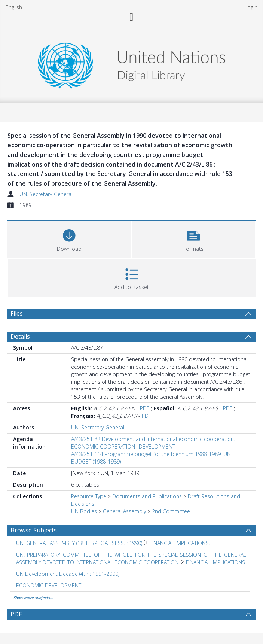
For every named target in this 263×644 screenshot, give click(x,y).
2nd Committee (171, 511)
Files (17, 313)
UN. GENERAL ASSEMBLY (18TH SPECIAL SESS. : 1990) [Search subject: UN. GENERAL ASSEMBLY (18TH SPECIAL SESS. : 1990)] (79, 543)
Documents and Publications (147, 496)
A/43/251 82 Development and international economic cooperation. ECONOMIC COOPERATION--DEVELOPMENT (153, 443)
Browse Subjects (34, 530)
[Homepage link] (131, 63)
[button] (194, 239)
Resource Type (89, 496)
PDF (145, 408)
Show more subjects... (33, 598)
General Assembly (124, 511)
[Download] (69, 239)
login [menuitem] (252, 7)
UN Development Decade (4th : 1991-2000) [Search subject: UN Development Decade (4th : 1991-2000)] (68, 574)
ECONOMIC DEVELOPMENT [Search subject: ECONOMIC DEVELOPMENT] (49, 585)
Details (20, 337)
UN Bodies (84, 511)
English (14, 7)
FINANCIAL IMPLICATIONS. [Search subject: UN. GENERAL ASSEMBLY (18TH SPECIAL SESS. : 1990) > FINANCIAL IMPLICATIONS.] (180, 543)
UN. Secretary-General (46, 194)
